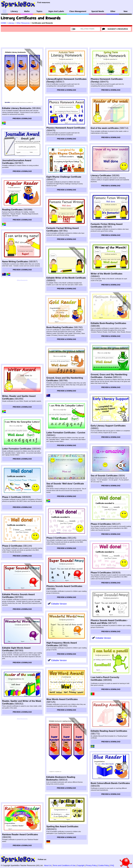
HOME (3, 23)
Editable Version (59, 604)
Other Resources (23, 23)
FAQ (112, 865)
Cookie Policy (104, 865)
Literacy (11, 23)
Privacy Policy (91, 865)
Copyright (81, 865)
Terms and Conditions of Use (64, 865)
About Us (48, 865)
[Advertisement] (22, 322)
